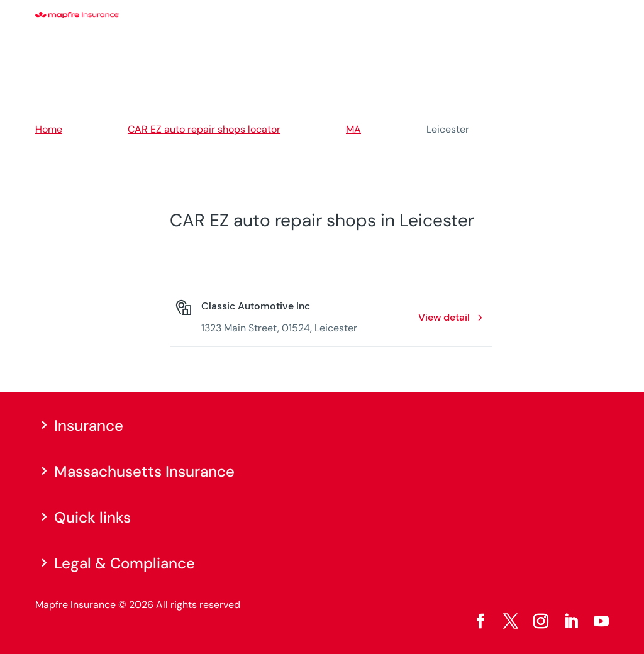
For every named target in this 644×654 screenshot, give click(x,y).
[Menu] (601, 16)
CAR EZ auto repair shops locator (204, 129)
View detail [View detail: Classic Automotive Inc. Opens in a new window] (444, 317)
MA (353, 129)
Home (49, 129)
